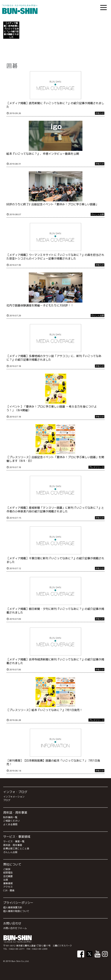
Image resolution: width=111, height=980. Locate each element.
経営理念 (8, 873)
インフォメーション (14, 797)
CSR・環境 (9, 890)
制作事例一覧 (10, 817)
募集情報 (8, 883)
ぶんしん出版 (97, 214)
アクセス (8, 887)
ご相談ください (11, 821)
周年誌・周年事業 (13, 845)
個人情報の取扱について (16, 911)
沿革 (6, 880)
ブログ (7, 800)
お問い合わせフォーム (15, 928)
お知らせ (100, 113)
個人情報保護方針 (13, 907)
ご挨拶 (7, 869)
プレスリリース (96, 467)
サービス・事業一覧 (14, 841)
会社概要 (8, 876)
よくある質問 (10, 824)
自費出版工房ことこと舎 (16, 849)
